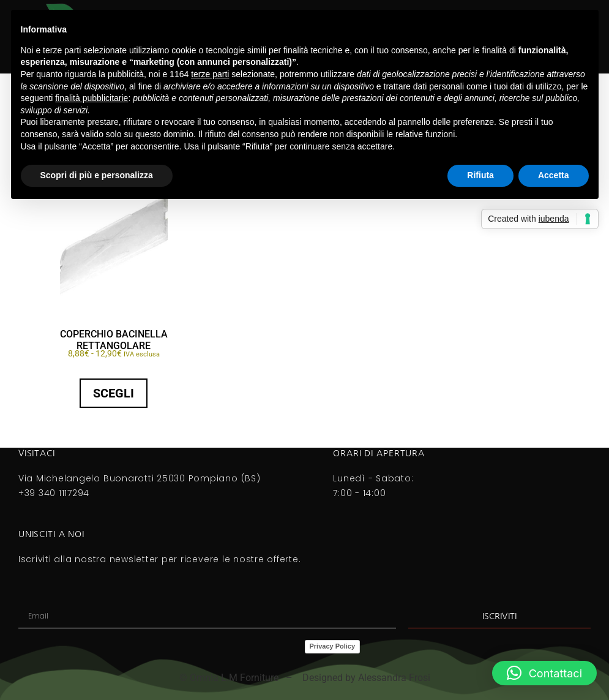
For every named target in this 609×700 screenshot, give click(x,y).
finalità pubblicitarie (92, 98)
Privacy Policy (333, 646)
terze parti (210, 74)
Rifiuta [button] (480, 175)
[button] (544, 673)
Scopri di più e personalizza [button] (97, 175)
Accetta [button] (554, 175)
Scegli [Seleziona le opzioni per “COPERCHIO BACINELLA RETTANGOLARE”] (114, 393)
